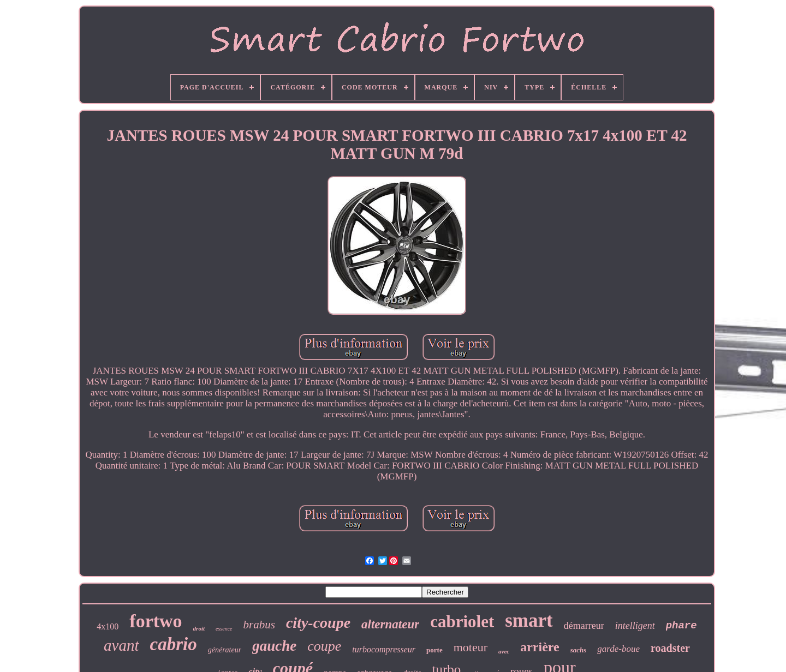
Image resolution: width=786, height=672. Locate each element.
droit (199, 628)
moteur (471, 647)
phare (681, 626)
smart (529, 620)
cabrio (174, 644)
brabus (259, 625)
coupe (324, 646)
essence (224, 629)
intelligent (635, 626)
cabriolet (462, 622)
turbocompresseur (384, 649)
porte (434, 650)
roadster (670, 648)
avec (504, 651)
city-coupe (318, 623)
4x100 (108, 626)
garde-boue (618, 649)
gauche (274, 646)
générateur (225, 650)
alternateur (390, 624)
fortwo (156, 621)
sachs (579, 650)
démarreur (584, 626)
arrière (540, 647)
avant (121, 645)
